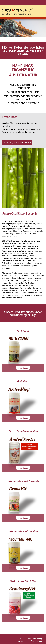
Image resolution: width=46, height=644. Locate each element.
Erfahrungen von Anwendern (17, 142)
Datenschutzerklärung (34, 639)
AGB (19, 639)
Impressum (22, 641)
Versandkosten (36, 641)
